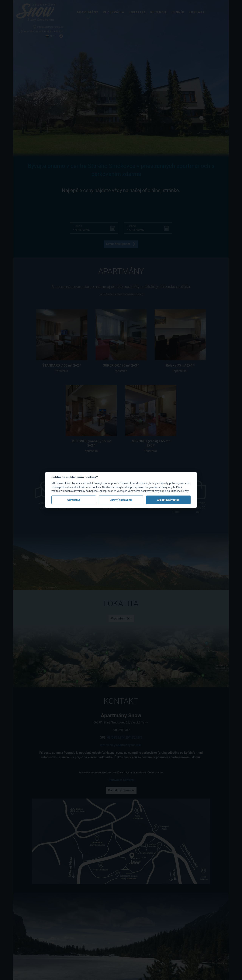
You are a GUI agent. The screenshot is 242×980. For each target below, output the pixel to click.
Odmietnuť (74, 500)
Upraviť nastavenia (121, 500)
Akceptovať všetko (168, 500)
